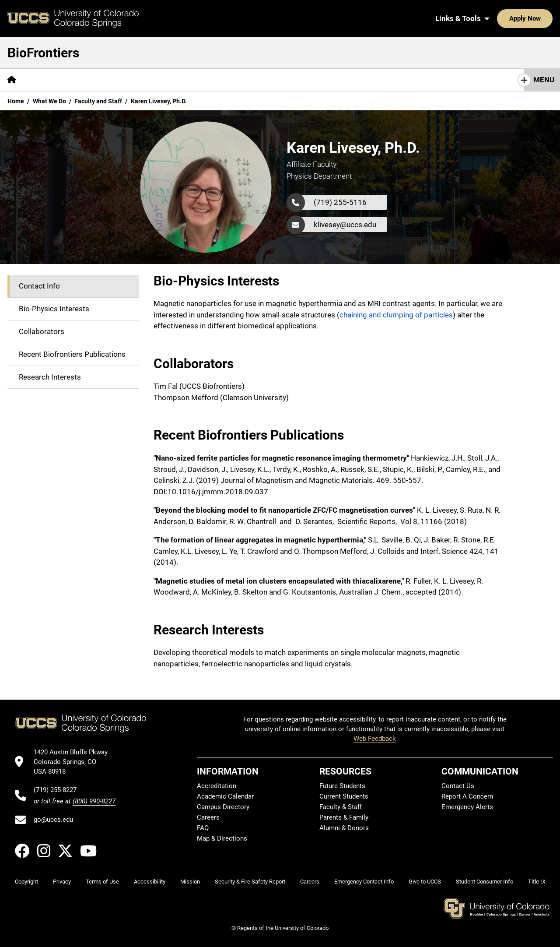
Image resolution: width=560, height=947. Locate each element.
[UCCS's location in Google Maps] (75, 762)
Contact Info (39, 286)
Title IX (537, 882)
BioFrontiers (43, 53)
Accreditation (217, 786)
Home (16, 101)
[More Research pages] (303, 80)
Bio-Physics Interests (54, 309)
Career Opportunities (375, 80)
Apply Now (498, 18)
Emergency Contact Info (364, 882)
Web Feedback (375, 739)
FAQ (203, 828)
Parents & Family (344, 817)
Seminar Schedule (172, 80)
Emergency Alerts (467, 807)
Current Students (344, 796)
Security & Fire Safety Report (250, 882)
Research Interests (50, 377)
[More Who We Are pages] (100, 80)
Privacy (62, 882)
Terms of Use (102, 882)
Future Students (342, 786)
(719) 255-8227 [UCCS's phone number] (55, 790)
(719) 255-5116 (340, 202)
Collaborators (42, 331)
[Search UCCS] (543, 18)
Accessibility (150, 882)
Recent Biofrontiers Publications (72, 354)
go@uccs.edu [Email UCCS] (53, 820)
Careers (208, 817)
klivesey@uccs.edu (345, 225)
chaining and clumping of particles (396, 315)
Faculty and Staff (98, 101)
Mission (44, 80)
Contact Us (444, 80)
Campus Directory (223, 807)
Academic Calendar (225, 796)
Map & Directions (222, 838)
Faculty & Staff (341, 807)
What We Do (49, 101)
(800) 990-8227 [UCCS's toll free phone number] (94, 801)
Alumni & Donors (344, 828)
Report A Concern (467, 796)
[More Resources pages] (242, 80)
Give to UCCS (425, 882)
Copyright (26, 882)
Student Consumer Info (485, 882)
